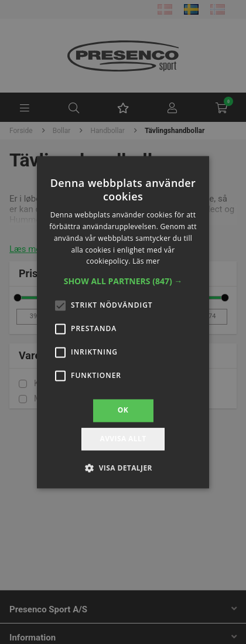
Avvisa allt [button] (123, 439)
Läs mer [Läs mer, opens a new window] (146, 262)
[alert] (123, 322)
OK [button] (123, 410)
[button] (123, 282)
